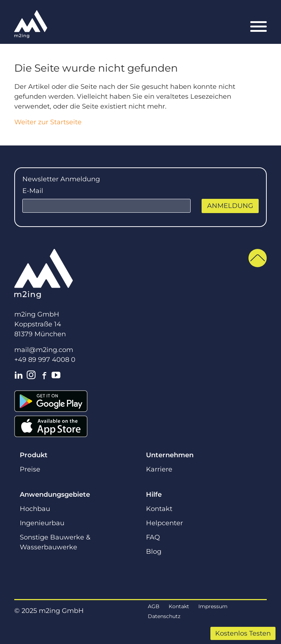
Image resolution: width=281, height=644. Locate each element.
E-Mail (33, 191)
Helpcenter (164, 523)
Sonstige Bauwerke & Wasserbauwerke (55, 542)
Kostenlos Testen (243, 633)
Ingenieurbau (42, 523)
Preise (30, 469)
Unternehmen (170, 455)
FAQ (153, 537)
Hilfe (154, 495)
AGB (154, 606)
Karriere (159, 469)
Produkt (34, 455)
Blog (154, 552)
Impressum (213, 606)
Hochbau (35, 509)
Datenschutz (164, 616)
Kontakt (159, 509)
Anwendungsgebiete (55, 495)
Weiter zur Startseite (48, 122)
